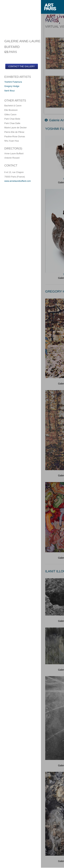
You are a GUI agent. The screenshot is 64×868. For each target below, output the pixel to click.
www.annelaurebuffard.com (18, 181)
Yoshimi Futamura (13, 82)
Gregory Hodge (12, 86)
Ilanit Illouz (10, 91)
